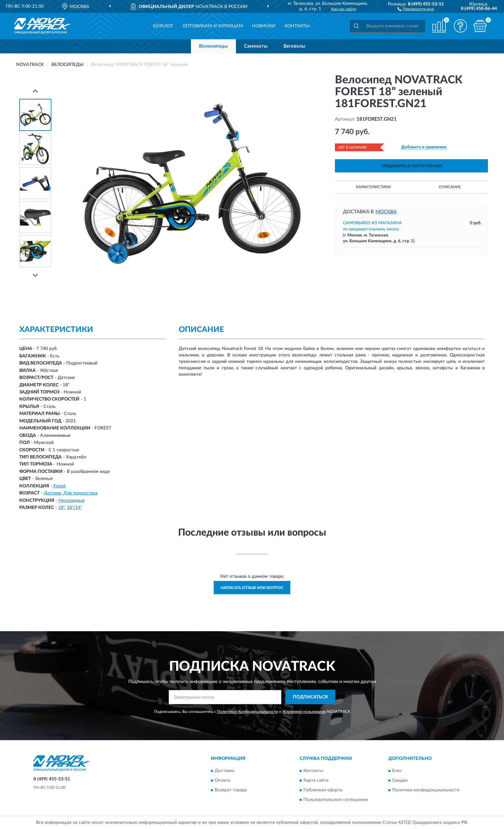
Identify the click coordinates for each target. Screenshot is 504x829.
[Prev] (35, 91)
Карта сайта (316, 781)
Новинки (264, 26)
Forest (59, 486)
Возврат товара (231, 790)
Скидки (400, 781)
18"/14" (74, 508)
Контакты (297, 26)
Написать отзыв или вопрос (252, 588)
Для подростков (81, 493)
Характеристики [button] (373, 187)
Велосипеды (213, 46)
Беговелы (294, 46)
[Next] (35, 275)
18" (61, 508)
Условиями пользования (304, 712)
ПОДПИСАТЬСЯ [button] (310, 697)
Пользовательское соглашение (336, 800)
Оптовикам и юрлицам (213, 26)
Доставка (225, 771)
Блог (397, 771)
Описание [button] (450, 187)
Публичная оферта (323, 790)
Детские (52, 493)
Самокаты (256, 46)
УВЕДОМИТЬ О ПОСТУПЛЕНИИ (412, 166)
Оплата (222, 781)
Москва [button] (386, 212)
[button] (416, 9)
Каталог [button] (163, 26)
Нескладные (72, 501)
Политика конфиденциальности (426, 790)
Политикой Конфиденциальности (248, 712)
